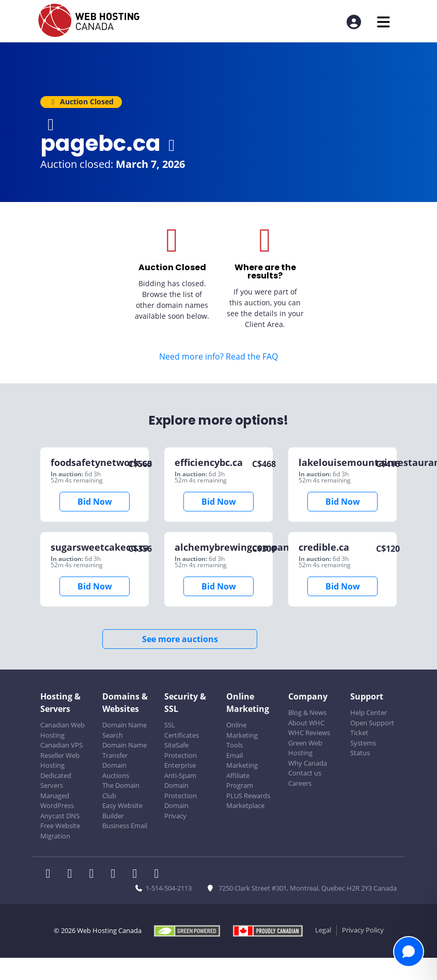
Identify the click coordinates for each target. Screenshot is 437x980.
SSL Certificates (182, 730)
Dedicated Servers (56, 781)
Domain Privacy (176, 811)
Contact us (305, 773)
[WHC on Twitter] (73, 875)
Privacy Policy (363, 930)
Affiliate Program (240, 781)
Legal (323, 930)
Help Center (369, 712)
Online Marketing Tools (242, 735)
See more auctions (180, 639)
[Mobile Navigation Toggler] (384, 22)
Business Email (125, 826)
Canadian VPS (61, 745)
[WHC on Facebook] (51, 875)
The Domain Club (121, 790)
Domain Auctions (116, 770)
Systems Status (363, 748)
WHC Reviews (309, 733)
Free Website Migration (60, 831)
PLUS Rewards (248, 796)
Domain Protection (181, 790)
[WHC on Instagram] (116, 875)
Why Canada (308, 763)
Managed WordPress (57, 801)
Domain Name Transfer (124, 750)
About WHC (306, 723)
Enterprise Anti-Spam (180, 770)
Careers (300, 783)
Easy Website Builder (122, 811)
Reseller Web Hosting (60, 760)
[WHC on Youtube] (138, 875)
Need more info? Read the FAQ (218, 356)
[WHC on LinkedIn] (95, 875)
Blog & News (307, 712)
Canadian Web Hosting (63, 730)
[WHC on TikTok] (159, 875)
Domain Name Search (124, 730)
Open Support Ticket (372, 728)
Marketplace (245, 805)
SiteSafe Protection (181, 750)
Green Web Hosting (305, 748)
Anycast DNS (60, 816)
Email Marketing (242, 760)
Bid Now (95, 502)
